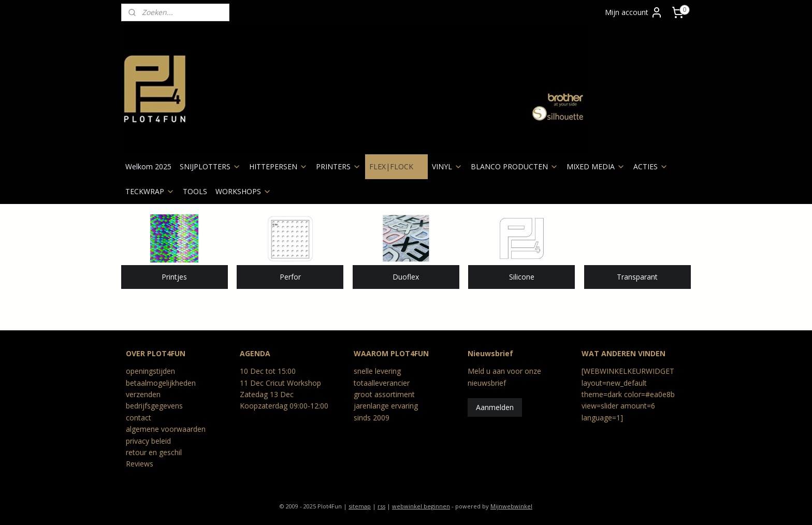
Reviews (140, 464)
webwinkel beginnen (421, 506)
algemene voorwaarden (166, 429)
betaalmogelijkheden (161, 383)
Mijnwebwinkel (511, 506)
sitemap (360, 506)
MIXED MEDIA (596, 166)
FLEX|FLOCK (396, 166)
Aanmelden (495, 407)
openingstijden (150, 371)
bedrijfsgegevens (154, 406)
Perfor (290, 277)
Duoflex (406, 277)
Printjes (174, 277)
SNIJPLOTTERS (210, 166)
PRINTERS (338, 166)
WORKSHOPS (243, 191)
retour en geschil (154, 452)
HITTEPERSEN (278, 166)
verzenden (143, 394)
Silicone (522, 277)
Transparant (638, 277)
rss (381, 506)
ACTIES (651, 166)
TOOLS (195, 191)
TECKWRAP (150, 191)
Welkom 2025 (148, 166)
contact (139, 418)
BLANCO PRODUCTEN (514, 166)
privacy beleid (148, 441)
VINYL (447, 166)
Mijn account (634, 12)
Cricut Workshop (293, 383)
